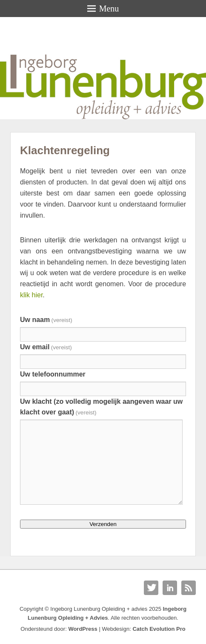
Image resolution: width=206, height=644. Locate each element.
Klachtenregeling (65, 150)
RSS (189, 588)
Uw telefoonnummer (53, 374)
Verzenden (103, 524)
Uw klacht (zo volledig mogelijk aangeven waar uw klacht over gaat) (101, 407)
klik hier (31, 295)
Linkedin (170, 588)
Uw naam (46, 320)
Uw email (46, 347)
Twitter (151, 588)
